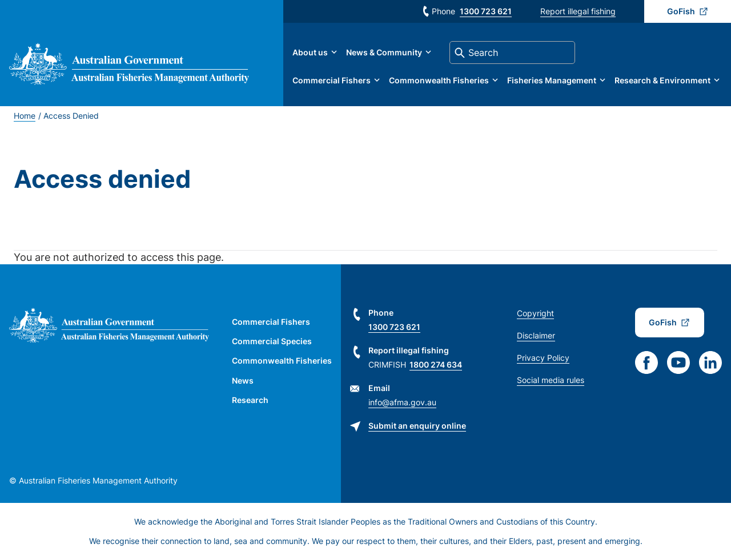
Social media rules (551, 380)
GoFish (681, 11)
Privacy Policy (543, 358)
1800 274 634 (436, 364)
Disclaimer (536, 335)
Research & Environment (662, 80)
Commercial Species (272, 341)
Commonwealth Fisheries (439, 80)
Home (25, 116)
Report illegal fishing (578, 11)
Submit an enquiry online (417, 426)
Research (250, 400)
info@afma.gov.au (402, 402)
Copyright (535, 313)
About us (310, 52)
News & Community (384, 52)
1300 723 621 (486, 11)
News (243, 380)
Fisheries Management (552, 80)
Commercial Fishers (332, 80)
